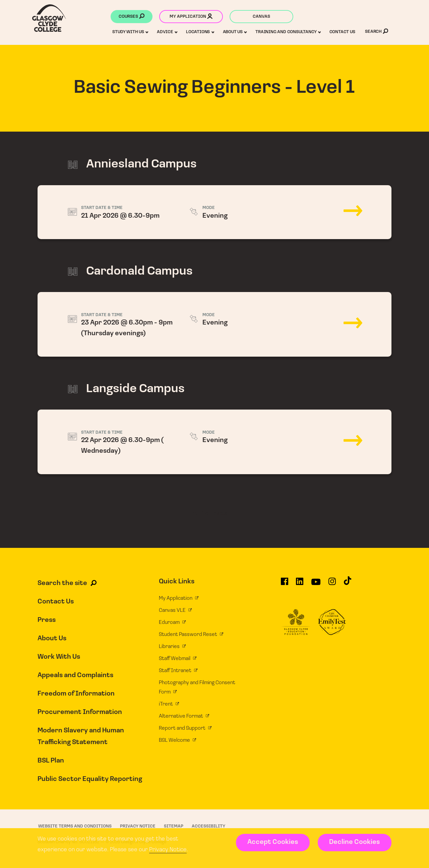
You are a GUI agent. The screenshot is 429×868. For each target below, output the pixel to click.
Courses (132, 17)
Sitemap (174, 826)
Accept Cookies (273, 842)
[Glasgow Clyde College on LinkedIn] (300, 584)
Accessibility (208, 826)
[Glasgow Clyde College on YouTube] (316, 584)
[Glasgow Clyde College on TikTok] (348, 584)
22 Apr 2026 (214, 442)
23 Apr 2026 (214, 324)
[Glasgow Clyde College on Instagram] (332, 584)
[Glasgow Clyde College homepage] (49, 18)
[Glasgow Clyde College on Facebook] (285, 584)
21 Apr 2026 (214, 212)
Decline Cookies (354, 842)
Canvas (261, 17)
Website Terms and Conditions (75, 826)
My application (191, 17)
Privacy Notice (168, 850)
